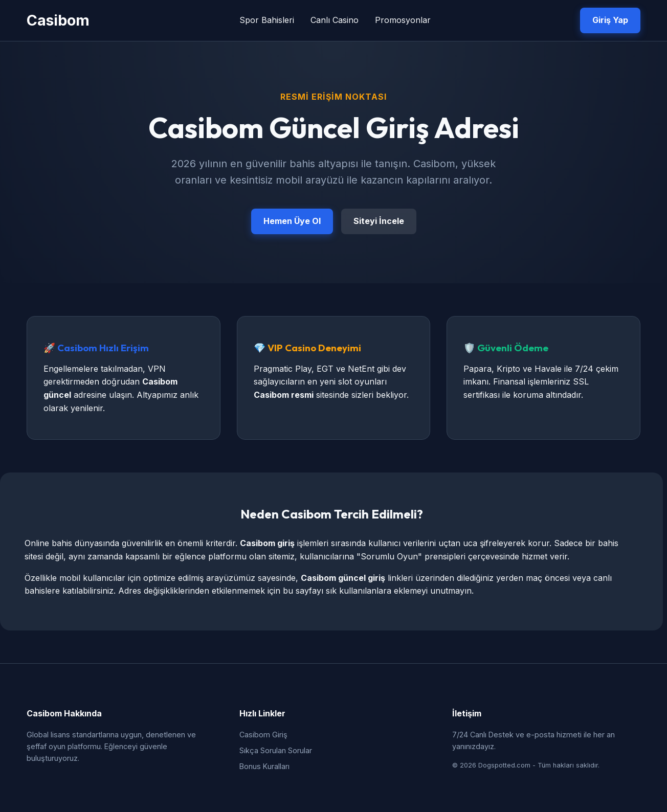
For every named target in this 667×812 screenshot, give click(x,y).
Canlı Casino (335, 20)
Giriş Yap (610, 20)
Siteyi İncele (379, 221)
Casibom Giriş (263, 735)
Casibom (58, 20)
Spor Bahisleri (267, 20)
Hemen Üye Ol (292, 221)
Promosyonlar (403, 20)
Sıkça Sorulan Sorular (276, 750)
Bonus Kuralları (264, 766)
